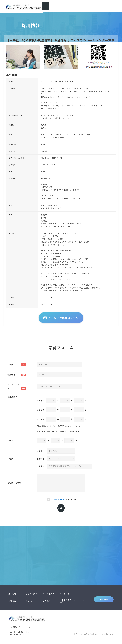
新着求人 (29, 597)
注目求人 (46, 597)
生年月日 (11, 449)
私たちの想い (31, 590)
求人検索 (12, 590)
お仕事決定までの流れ (68, 597)
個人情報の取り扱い (58, 508)
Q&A (84, 597)
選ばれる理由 (48, 590)
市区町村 (41, 475)
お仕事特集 (65, 590)
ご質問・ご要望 (14, 491)
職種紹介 (12, 597)
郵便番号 (41, 459)
